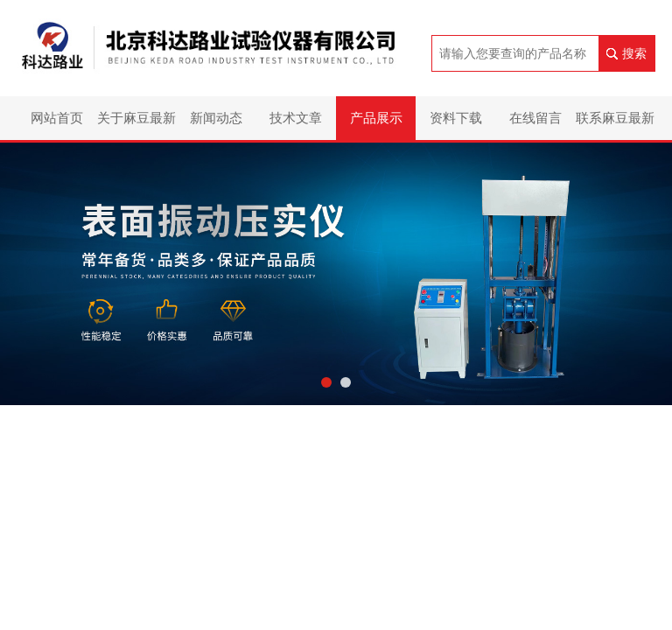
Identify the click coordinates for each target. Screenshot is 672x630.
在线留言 (535, 118)
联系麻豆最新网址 (615, 125)
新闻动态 (216, 118)
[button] (326, 382)
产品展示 (376, 118)
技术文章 (296, 118)
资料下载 (456, 118)
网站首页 (57, 118)
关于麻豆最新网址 (136, 125)
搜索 (634, 53)
